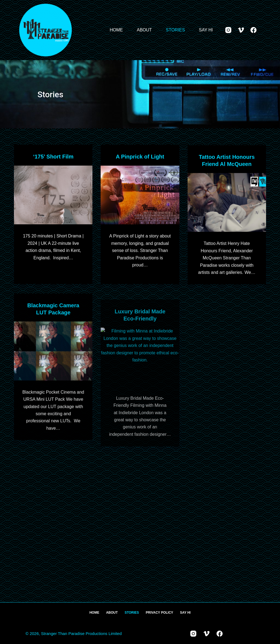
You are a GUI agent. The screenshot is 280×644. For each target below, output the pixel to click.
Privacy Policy (159, 613)
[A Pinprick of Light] (140, 195)
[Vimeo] (241, 30)
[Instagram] (228, 30)
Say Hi (206, 30)
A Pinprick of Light (140, 157)
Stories (175, 30)
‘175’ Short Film (53, 157)
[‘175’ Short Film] (53, 195)
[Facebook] (253, 30)
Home (116, 30)
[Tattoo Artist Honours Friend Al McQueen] (227, 204)
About (144, 30)
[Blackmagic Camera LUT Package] (53, 356)
